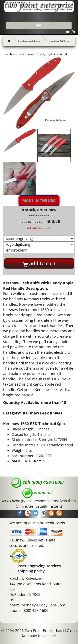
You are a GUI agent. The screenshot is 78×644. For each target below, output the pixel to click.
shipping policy (31, 571)
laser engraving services (39, 566)
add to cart (39, 263)
